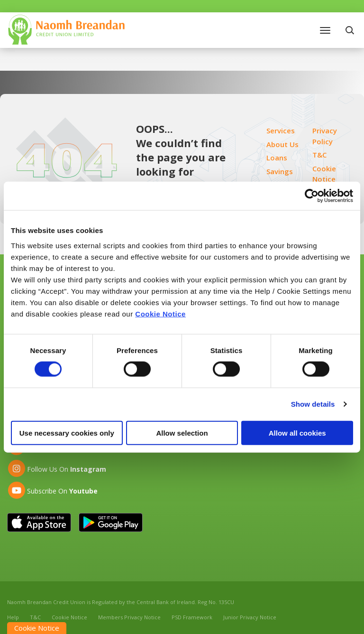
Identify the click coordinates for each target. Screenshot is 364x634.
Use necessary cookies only (67, 433)
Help (13, 617)
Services (281, 131)
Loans (277, 158)
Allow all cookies (297, 433)
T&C (319, 155)
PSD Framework (192, 617)
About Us (282, 144)
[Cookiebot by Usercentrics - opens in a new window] (312, 196)
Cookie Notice (160, 313)
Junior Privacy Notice (250, 617)
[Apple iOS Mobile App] (39, 522)
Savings (280, 171)
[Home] (66, 29)
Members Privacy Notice (129, 617)
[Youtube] (52, 490)
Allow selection (182, 433)
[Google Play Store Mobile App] (111, 522)
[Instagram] (57, 468)
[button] (351, 30)
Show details (313, 404)
